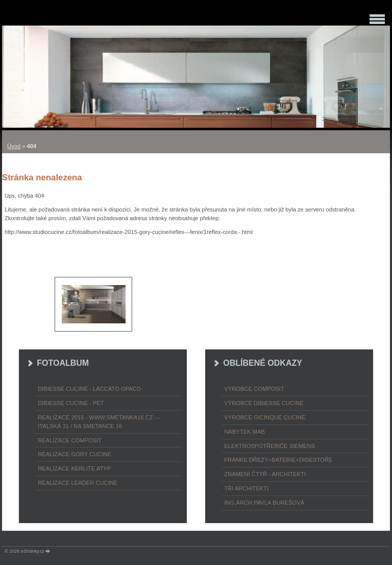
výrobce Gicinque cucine (265, 417)
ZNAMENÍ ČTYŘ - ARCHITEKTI (265, 474)
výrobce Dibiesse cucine (264, 403)
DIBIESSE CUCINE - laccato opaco (89, 389)
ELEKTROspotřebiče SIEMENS (269, 446)
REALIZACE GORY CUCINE (75, 454)
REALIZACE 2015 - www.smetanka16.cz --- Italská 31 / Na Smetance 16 (99, 422)
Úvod (14, 146)
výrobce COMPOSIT (254, 389)
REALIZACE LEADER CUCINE (78, 483)
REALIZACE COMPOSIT (70, 440)
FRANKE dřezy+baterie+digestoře (278, 460)
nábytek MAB (244, 432)
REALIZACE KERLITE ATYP (74, 468)
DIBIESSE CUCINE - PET (71, 403)
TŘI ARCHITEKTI (246, 488)
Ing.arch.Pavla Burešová (264, 503)
